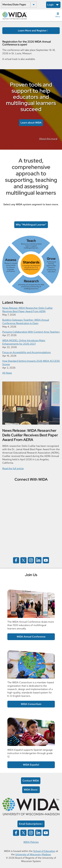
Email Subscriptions (30, 824)
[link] (31, 264)
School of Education (44, 851)
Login (50, 5)
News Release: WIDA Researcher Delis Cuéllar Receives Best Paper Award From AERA (27, 310)
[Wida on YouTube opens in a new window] (46, 560)
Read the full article (13, 468)
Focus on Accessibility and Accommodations (26, 352)
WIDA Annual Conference (31, 637)
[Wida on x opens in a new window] (23, 560)
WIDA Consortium (31, 704)
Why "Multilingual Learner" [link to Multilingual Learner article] (31, 225)
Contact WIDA (31, 781)
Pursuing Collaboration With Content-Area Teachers (31, 332)
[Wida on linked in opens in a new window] (38, 560)
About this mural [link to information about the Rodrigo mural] (48, 139)
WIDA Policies (31, 842)
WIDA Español (31, 765)
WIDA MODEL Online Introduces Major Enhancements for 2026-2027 (24, 342)
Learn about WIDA (31, 123)
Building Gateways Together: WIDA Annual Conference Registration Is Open (26, 322)
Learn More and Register (32, 31)
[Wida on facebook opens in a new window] (16, 560)
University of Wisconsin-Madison (33, 854)
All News (7, 373)
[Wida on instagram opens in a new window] (31, 560)
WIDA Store (30, 790)
